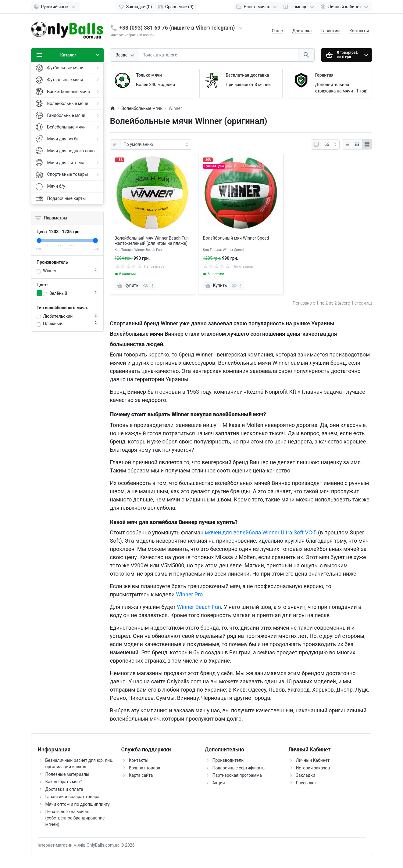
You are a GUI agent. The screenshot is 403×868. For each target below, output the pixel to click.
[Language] (55, 7)
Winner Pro (189, 594)
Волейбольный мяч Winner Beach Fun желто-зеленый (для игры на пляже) (152, 241)
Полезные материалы (67, 774)
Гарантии (330, 31)
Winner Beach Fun (199, 607)
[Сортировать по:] (156, 144)
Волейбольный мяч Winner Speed (236, 238)
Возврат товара (145, 768)
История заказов (313, 768)
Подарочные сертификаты (239, 768)
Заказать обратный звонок (133, 35)
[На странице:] (330, 144)
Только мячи (149, 75)
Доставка (302, 31)
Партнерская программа (237, 775)
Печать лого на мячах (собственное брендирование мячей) (75, 818)
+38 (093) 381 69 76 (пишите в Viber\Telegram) (177, 28)
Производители (228, 760)
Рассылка (306, 783)
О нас (277, 31)
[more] (152, 286)
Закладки (306, 775)
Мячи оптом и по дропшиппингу (78, 804)
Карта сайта (141, 775)
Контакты (359, 31)
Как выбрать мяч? (64, 782)
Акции (219, 783)
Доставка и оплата (64, 789)
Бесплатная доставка (247, 75)
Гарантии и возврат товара (73, 797)
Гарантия (324, 75)
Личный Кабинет (313, 760)
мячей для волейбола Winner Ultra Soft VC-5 (261, 532)
